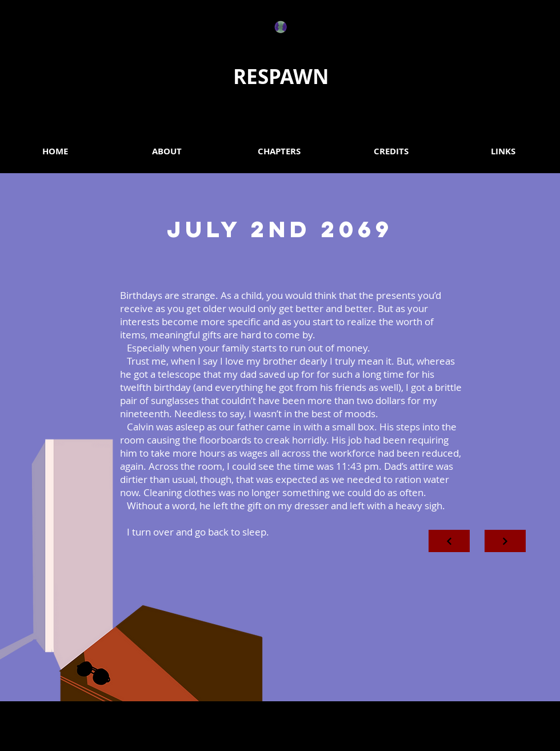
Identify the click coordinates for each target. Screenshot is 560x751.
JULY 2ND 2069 (280, 229)
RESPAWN (281, 77)
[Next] (449, 541)
